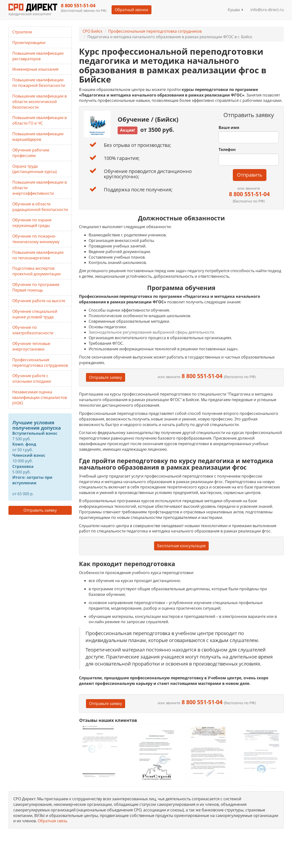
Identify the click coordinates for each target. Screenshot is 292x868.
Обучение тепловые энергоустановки (31, 346)
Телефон (227, 150)
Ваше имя (229, 127)
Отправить (250, 175)
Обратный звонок (132, 10)
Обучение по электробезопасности (33, 330)
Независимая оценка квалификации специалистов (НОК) (40, 397)
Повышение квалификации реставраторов (38, 56)
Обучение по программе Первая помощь (36, 287)
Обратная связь (53, 821)
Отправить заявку (40, 510)
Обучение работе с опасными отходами (32, 378)
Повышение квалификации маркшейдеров (38, 137)
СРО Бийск (93, 31)
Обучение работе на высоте (39, 301)
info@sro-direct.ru (267, 10)
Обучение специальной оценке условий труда (35, 314)
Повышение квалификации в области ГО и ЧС (39, 120)
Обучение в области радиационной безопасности (40, 207)
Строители (22, 32)
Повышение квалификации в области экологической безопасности (39, 102)
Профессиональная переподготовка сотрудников (155, 31)
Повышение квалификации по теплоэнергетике (38, 255)
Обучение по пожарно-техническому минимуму (36, 239)
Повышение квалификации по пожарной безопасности (39, 83)
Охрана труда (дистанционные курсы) (35, 169)
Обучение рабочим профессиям (31, 153)
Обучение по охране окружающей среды (32, 223)
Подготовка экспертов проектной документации (36, 271)
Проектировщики (29, 43)
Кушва (235, 10)
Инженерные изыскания (35, 69)
